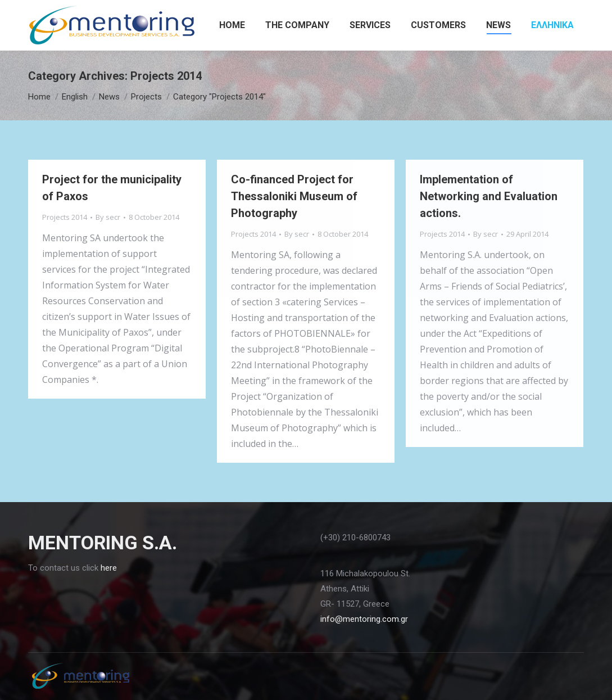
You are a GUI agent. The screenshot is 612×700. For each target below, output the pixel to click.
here (109, 568)
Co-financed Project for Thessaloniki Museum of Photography (294, 196)
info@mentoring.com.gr (364, 619)
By (108, 217)
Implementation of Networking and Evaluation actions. (489, 196)
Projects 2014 (65, 217)
